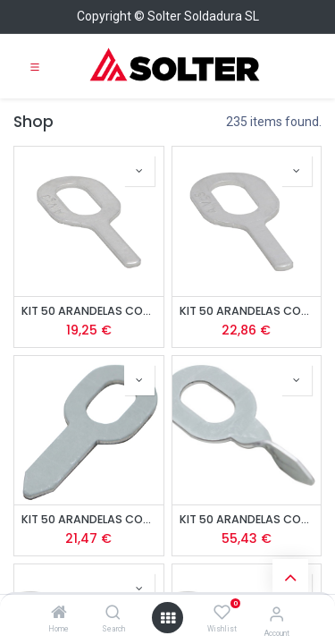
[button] (139, 171)
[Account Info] (276, 614)
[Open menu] (168, 618)
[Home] (59, 614)
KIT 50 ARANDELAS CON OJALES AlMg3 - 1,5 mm (89, 311)
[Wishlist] (222, 613)
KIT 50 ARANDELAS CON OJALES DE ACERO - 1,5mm (89, 519)
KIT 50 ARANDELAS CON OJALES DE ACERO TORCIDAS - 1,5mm (247, 519)
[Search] (113, 614)
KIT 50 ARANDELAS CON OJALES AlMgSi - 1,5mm (247, 311)
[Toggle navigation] (35, 66)
